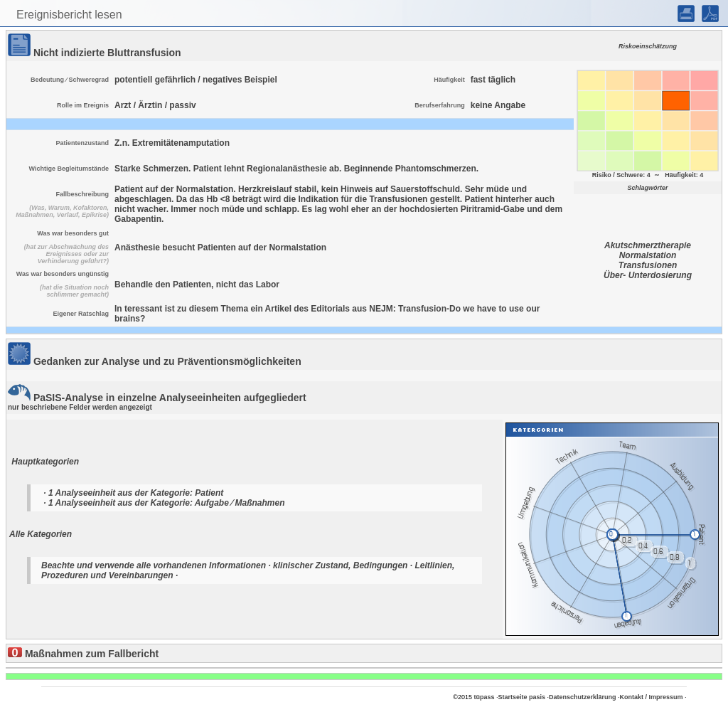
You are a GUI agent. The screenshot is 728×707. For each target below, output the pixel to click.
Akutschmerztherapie (648, 245)
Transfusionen (648, 265)
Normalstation (648, 255)
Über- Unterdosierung (648, 275)
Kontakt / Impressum (652, 697)
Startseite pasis (521, 697)
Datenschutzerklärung (583, 697)
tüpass (484, 697)
